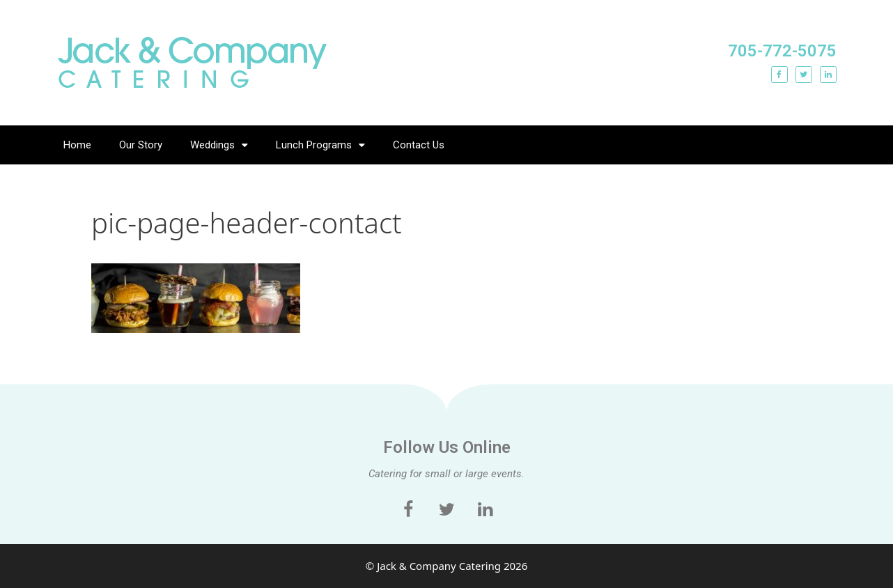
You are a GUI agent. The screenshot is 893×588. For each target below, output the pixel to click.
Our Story (141, 145)
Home (77, 145)
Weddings (219, 145)
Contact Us (419, 145)
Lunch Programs (320, 145)
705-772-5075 (782, 51)
